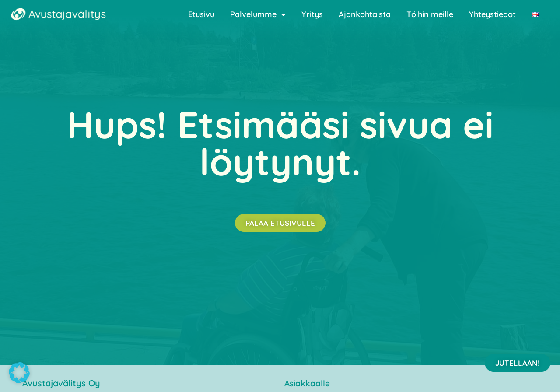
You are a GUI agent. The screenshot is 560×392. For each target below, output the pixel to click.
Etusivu (201, 14)
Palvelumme (258, 14)
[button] (19, 373)
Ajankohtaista (365, 14)
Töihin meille (430, 14)
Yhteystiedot (492, 14)
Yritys (312, 14)
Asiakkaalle (307, 383)
